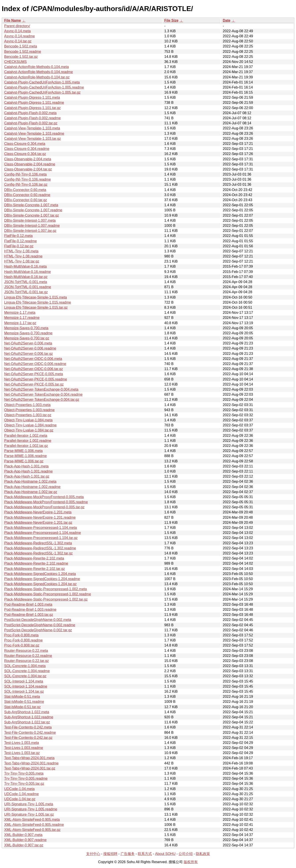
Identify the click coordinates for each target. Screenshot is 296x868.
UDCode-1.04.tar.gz (20, 799)
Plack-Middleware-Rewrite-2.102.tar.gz (35, 569)
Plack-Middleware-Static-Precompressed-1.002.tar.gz (46, 599)
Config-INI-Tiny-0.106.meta (25, 174)
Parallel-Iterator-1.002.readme (28, 441)
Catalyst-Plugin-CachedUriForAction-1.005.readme (44, 87)
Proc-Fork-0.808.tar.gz (22, 645)
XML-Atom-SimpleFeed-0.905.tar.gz (32, 830)
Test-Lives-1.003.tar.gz (22, 753)
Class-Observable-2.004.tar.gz (28, 169)
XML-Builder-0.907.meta (23, 835)
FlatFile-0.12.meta (18, 236)
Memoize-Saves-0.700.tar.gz (27, 338)
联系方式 (145, 854)
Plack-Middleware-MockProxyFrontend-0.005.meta (44, 497)
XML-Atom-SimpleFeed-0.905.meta (32, 820)
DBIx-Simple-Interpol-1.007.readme (32, 226)
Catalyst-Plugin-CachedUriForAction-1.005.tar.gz (42, 92)
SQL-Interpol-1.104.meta (24, 681)
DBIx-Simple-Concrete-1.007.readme (33, 210)
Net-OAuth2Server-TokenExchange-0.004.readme (43, 394)
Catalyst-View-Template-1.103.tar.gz (33, 139)
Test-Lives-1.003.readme (24, 748)
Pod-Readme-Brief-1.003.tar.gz (29, 615)
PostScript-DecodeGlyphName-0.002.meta (38, 620)
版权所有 (191, 862)
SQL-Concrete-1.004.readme (27, 671)
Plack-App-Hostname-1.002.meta (30, 481)
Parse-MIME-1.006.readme (25, 456)
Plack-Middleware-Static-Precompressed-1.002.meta (45, 589)
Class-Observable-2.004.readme (30, 164)
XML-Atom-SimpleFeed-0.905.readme (34, 825)
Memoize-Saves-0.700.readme (28, 333)
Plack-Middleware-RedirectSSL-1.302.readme (40, 548)
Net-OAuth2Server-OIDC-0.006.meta (33, 359)
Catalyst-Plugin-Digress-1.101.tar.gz (32, 108)
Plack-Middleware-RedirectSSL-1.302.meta (38, 543)
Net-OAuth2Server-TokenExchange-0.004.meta (41, 389)
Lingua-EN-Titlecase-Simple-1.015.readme (38, 302)
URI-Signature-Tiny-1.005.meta (29, 804)
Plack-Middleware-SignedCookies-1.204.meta (40, 574)
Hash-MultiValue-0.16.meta (25, 266)
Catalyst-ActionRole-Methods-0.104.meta (37, 67)
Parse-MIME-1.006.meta (23, 451)
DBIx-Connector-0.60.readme (27, 195)
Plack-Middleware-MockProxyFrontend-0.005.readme (46, 502)
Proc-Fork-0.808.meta (21, 635)
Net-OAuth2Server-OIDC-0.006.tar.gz (34, 369)
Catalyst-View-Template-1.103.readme (34, 133)
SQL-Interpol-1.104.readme (26, 686)
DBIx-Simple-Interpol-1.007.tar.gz (30, 231)
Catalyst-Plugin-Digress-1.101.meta (32, 97)
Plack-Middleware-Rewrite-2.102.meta (34, 558)
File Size (171, 20)
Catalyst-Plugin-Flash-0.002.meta (30, 113)
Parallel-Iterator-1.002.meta (26, 436)
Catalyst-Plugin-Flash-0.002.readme (32, 118)
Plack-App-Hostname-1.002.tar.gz (31, 492)
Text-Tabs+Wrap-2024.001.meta (29, 758)
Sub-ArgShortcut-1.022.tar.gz (27, 722)
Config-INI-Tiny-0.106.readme (27, 179)
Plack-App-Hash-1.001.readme (28, 471)
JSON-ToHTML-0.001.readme (28, 287)
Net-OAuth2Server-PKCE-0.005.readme (36, 379)
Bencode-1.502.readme (23, 52)
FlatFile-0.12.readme (21, 241)
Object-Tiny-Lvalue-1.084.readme (30, 425)
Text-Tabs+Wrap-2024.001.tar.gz (30, 768)
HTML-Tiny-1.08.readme (23, 256)
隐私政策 (203, 854)
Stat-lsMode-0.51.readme (24, 702)
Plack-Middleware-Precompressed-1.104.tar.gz (41, 538)
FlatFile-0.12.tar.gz (19, 246)
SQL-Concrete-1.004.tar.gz (25, 676)
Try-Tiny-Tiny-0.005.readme (26, 778)
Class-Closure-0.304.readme (27, 149)
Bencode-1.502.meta (21, 46)
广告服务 (128, 854)
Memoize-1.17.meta (20, 313)
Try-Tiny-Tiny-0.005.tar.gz (24, 784)
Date (227, 20)
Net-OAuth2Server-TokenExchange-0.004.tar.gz (42, 400)
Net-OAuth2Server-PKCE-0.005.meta (34, 374)
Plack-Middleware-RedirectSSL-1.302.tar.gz (38, 553)
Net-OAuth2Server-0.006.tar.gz (29, 354)
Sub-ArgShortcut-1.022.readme (29, 717)
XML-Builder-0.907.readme (25, 840)
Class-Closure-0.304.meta (25, 144)
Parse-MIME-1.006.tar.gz (24, 461)
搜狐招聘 (110, 854)
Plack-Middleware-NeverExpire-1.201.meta (38, 512)
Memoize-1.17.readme (22, 318)
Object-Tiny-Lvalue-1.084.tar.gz (29, 430)
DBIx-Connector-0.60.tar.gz (26, 200)
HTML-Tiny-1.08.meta (21, 251)
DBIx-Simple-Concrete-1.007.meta (31, 205)
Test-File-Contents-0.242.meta (28, 727)
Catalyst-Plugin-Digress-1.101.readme (34, 103)
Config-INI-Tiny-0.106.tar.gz (26, 184)
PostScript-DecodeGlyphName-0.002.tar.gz (38, 630)
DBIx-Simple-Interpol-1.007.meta (30, 220)
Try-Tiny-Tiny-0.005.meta (24, 773)
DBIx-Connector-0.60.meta (25, 190)
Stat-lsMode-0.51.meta (22, 697)
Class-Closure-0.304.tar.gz (25, 154)
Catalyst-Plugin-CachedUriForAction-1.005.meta (42, 82)
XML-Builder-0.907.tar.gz (24, 845)
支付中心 (93, 854)
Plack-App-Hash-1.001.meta (26, 466)
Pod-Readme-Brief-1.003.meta (28, 604)
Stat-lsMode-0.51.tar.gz (22, 707)
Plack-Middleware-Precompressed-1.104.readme (43, 533)
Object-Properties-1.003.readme (29, 410)
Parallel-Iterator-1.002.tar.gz (26, 446)
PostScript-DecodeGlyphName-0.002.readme (40, 625)
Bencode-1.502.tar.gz (21, 57)
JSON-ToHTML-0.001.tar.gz (26, 292)
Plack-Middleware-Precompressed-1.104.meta (41, 528)
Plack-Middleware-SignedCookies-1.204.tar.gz (40, 584)
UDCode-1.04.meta (19, 789)
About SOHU (165, 854)
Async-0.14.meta (17, 31)
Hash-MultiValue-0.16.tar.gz (26, 277)
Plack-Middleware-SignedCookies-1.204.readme (42, 579)
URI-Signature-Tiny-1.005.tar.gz (29, 814)
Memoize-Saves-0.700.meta (26, 328)
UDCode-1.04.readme (22, 794)
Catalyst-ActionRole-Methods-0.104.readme (39, 72)
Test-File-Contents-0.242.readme (30, 733)
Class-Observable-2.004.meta (28, 159)
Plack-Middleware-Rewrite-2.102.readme (36, 563)
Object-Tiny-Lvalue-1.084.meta (28, 420)
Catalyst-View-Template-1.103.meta (32, 128)
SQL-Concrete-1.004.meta (25, 666)
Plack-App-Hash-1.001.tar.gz (27, 476)
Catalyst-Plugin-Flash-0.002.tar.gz (31, 123)
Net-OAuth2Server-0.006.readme (30, 348)
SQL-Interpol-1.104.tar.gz (24, 691)
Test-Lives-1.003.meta (22, 743)
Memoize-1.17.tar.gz (20, 323)
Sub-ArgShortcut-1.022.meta (27, 712)
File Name (13, 20)
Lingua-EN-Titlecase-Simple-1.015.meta (36, 297)
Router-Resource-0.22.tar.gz (26, 661)
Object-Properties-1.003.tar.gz (28, 415)
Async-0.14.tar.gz (18, 41)
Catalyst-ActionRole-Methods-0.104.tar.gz (37, 77)
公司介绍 (186, 854)
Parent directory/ (17, 26)
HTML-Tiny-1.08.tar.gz (22, 261)
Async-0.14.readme (20, 36)
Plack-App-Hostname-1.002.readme (32, 487)
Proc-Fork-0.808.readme (23, 640)
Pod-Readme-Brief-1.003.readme (30, 610)
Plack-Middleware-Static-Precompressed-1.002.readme (48, 594)
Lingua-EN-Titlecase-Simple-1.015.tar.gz (36, 307)
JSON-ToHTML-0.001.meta (26, 282)
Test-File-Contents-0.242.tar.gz (28, 738)
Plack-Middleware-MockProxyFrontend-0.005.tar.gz (44, 507)
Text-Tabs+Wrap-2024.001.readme (31, 763)
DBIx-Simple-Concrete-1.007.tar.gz (32, 215)
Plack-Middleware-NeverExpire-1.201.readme (40, 517)
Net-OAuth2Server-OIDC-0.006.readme (35, 364)
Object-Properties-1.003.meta (27, 405)
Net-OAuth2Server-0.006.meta (28, 343)
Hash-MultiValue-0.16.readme (27, 272)
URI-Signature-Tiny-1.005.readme (31, 809)
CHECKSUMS (15, 62)
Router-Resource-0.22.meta (26, 651)
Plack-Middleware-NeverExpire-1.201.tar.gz (38, 523)
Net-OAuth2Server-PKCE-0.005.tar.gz (34, 384)
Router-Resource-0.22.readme (28, 656)
